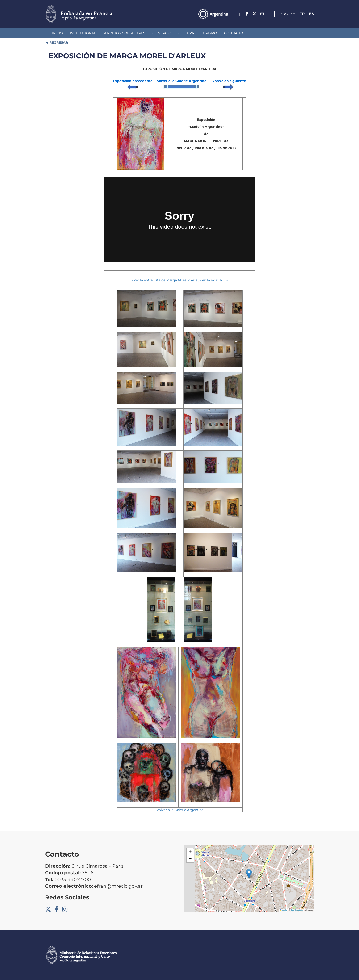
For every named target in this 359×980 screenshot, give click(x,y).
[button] (249, 874)
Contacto (234, 33)
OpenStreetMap (297, 910)
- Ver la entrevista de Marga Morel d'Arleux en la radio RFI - (180, 280)
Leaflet (284, 910)
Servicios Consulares (124, 33)
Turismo (209, 33)
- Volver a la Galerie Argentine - (180, 810)
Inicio (57, 33)
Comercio (162, 33)
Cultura (186, 33)
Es (311, 14)
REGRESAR (58, 42)
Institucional (83, 33)
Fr (302, 14)
